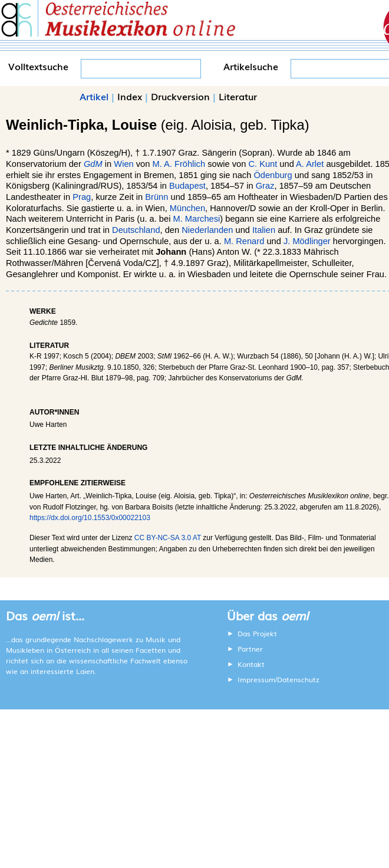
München (187, 208)
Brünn (156, 197)
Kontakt (251, 664)
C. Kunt (263, 164)
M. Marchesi (196, 219)
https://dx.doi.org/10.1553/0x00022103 (90, 518)
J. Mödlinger (307, 241)
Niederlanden (207, 230)
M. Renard (244, 241)
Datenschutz (298, 679)
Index (130, 96)
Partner (250, 649)
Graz (265, 186)
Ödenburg (273, 175)
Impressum (256, 679)
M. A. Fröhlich (179, 164)
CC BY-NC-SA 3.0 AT (168, 538)
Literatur (238, 96)
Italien (264, 230)
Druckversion (180, 96)
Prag (82, 197)
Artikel (94, 96)
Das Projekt (257, 633)
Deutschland (136, 230)
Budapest (187, 186)
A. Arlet (310, 164)
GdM (93, 164)
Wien (123, 164)
